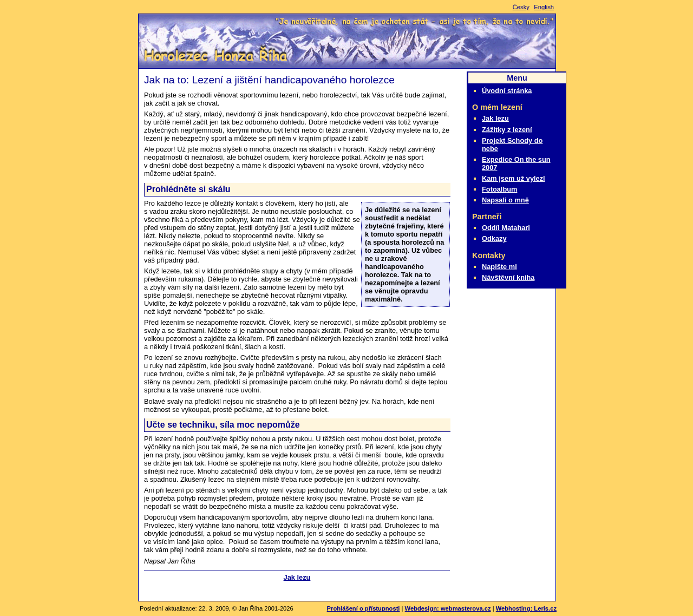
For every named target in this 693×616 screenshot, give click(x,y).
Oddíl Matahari (506, 228)
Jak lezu (297, 577)
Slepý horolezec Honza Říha (214, 55)
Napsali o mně (505, 200)
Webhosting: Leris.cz (526, 608)
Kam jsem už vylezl (514, 178)
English (544, 7)
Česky (521, 7)
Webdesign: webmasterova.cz (448, 608)
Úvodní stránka (507, 91)
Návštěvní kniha (508, 277)
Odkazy (494, 238)
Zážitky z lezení (507, 130)
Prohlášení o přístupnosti (364, 608)
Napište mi (499, 267)
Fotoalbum (499, 189)
